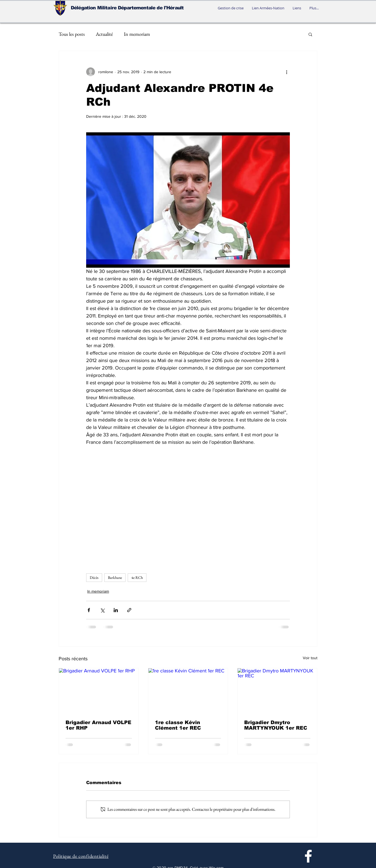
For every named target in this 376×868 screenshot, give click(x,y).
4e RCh (137, 577)
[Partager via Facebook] (89, 610)
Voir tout (310, 658)
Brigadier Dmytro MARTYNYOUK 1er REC (276, 725)
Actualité (104, 34)
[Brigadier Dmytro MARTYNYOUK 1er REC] (277, 691)
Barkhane (115, 577)
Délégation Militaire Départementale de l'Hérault (127, 8)
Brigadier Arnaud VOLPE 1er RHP (98, 725)
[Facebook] (308, 856)
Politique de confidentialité (81, 856)
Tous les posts (72, 34)
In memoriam (137, 34)
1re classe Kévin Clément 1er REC (178, 725)
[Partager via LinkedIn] (116, 610)
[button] (310, 34)
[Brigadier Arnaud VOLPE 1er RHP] (99, 691)
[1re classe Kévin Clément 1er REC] (188, 691)
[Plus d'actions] (287, 72)
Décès (94, 577)
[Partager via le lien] (129, 610)
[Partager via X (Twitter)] (102, 610)
